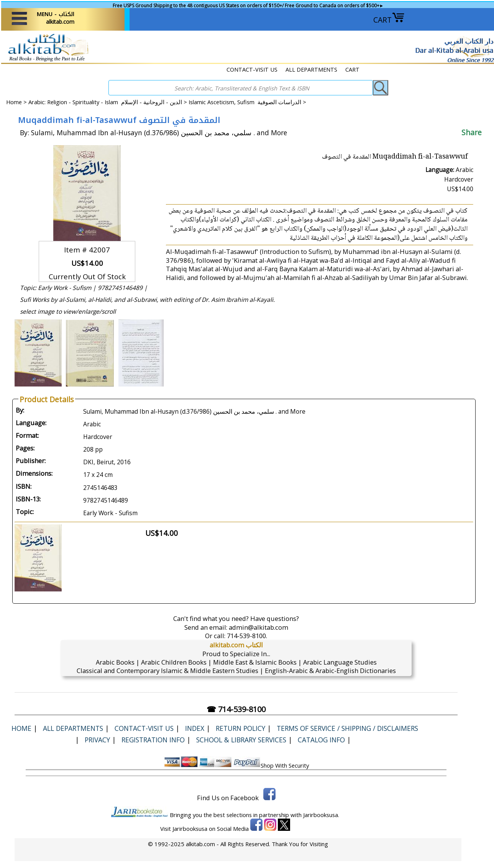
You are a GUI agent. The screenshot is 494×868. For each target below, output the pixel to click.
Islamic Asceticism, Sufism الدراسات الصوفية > (247, 102)
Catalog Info (321, 740)
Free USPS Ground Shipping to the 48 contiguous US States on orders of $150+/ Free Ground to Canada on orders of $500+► (248, 6)
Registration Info (153, 740)
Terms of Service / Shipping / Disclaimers (347, 728)
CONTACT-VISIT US (252, 69)
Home (14, 102)
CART (389, 20)
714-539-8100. (247, 636)
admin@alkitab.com (258, 627)
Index (195, 728)
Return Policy (240, 728)
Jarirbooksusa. (321, 815)
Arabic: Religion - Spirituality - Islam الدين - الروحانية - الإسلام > (108, 102)
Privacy (97, 740)
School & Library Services (241, 740)
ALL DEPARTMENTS (311, 69)
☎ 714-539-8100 (236, 709)
